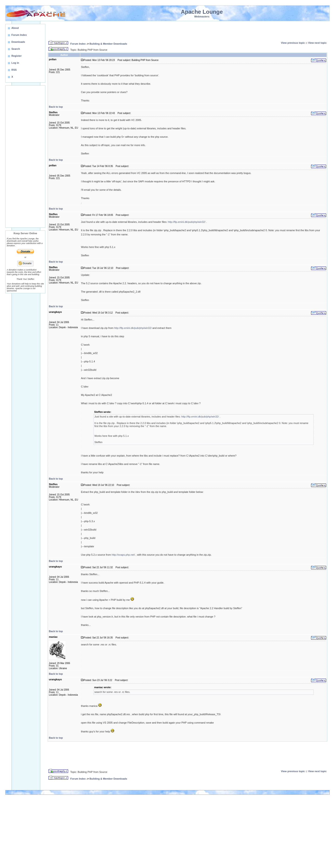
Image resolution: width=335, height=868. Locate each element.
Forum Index (78, 44)
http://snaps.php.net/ (123, 555)
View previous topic (293, 43)
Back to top (56, 107)
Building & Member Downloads (108, 44)
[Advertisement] (25, 157)
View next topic (317, 43)
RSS (14, 70)
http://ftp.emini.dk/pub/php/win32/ (187, 222)
